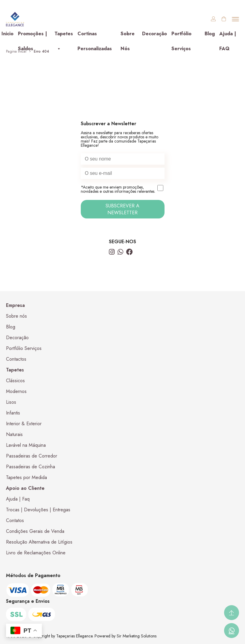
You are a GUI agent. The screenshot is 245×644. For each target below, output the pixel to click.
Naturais (14, 434)
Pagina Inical (16, 51)
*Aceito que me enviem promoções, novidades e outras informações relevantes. (123, 189)
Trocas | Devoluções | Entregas (38, 510)
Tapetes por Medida (26, 477)
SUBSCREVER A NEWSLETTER (122, 209)
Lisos (11, 402)
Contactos (16, 359)
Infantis (13, 413)
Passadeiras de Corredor (32, 456)
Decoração (155, 34)
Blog (210, 34)
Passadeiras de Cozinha (31, 467)
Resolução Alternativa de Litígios (39, 542)
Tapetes (64, 36)
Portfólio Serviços (181, 36)
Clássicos (15, 381)
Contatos (15, 520)
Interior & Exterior (24, 424)
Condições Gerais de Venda (35, 531)
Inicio (7, 34)
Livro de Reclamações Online (36, 553)
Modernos (16, 391)
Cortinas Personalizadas (95, 36)
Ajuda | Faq (18, 499)
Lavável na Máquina (26, 445)
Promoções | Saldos (32, 36)
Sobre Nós (128, 36)
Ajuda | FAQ (228, 36)
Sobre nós (16, 316)
